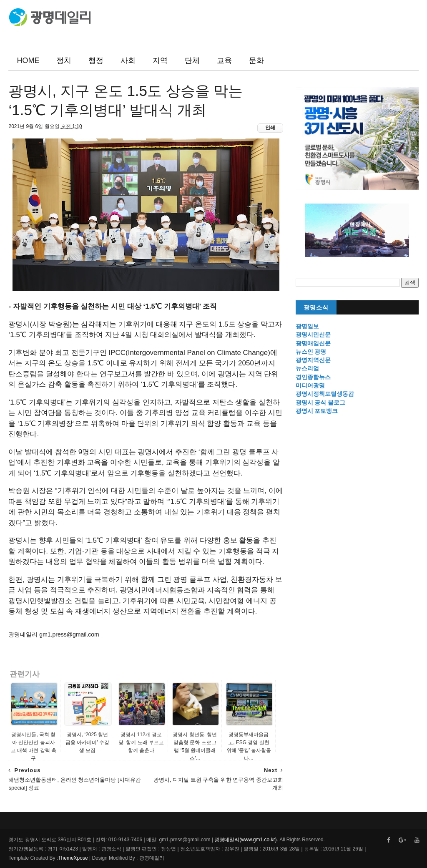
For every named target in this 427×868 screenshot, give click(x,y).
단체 (192, 60)
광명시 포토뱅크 (317, 411)
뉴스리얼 (307, 368)
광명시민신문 (313, 335)
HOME (28, 60)
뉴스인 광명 (311, 352)
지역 (160, 60)
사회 (128, 60)
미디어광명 (310, 385)
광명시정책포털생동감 (325, 394)
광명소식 (316, 308)
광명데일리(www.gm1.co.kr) (245, 840)
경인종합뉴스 (313, 377)
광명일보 (307, 326)
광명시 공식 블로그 (321, 403)
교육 (224, 60)
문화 (256, 60)
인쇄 (270, 128)
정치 (64, 60)
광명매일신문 (313, 343)
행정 (96, 60)
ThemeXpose (73, 858)
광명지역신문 (313, 360)
